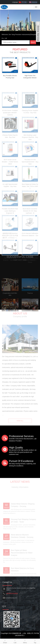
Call (15, 641)
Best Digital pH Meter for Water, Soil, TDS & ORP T (30, 197)
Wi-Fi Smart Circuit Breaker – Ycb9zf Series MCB (10, 172)
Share (5, 641)
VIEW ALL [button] (20, 423)
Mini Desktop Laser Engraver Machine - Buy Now (30, 148)
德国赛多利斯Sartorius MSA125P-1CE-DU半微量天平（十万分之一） (10, 246)
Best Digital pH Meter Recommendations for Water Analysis (22, 563)
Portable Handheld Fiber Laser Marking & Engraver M (10, 221)
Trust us (30, 304)
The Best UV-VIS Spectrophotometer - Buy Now (30, 172)
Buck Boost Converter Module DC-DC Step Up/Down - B (30, 221)
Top (35, 641)
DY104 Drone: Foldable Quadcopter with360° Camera (10, 123)
